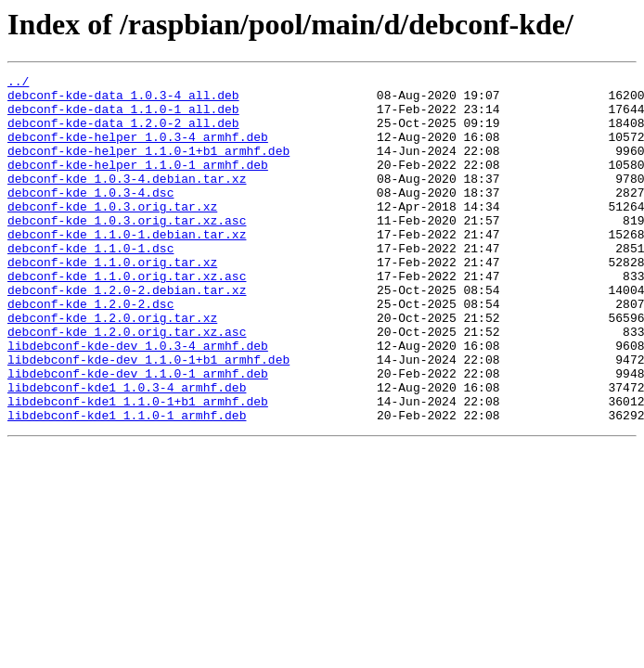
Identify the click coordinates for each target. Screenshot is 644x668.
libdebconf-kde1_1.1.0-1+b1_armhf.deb (138, 468)
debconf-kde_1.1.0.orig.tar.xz (112, 301)
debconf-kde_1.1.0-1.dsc (90, 284)
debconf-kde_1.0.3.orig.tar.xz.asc (127, 250)
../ (18, 83)
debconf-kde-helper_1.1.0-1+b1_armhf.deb (148, 167)
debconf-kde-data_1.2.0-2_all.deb (123, 134)
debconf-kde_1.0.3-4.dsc (90, 217)
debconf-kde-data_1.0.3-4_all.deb (123, 100)
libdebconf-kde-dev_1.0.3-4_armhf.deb (138, 401)
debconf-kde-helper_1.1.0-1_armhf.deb (138, 184)
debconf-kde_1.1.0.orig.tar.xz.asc (127, 317)
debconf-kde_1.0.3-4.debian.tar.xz (127, 200)
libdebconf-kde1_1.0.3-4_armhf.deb (127, 451)
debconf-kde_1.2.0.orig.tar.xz (112, 367)
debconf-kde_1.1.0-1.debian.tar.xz (127, 267)
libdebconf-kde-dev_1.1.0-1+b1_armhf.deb (148, 417)
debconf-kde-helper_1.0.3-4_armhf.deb (138, 150)
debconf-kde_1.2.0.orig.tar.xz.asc (127, 384)
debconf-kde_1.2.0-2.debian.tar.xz (127, 334)
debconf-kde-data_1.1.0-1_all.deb (123, 117)
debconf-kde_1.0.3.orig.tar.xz (112, 234)
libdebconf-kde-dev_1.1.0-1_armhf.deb (138, 434)
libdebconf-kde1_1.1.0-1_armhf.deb (127, 484)
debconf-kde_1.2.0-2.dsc (90, 351)
